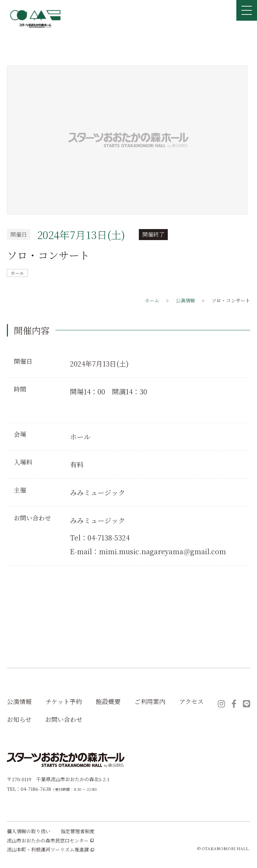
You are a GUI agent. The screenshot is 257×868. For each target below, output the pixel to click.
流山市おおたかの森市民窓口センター (50, 841)
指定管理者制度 (78, 831)
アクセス (191, 701)
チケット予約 (64, 701)
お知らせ (19, 719)
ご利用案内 (150, 701)
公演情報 (19, 701)
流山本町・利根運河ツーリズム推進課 (50, 850)
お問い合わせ (64, 719)
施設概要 (108, 701)
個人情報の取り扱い (29, 831)
